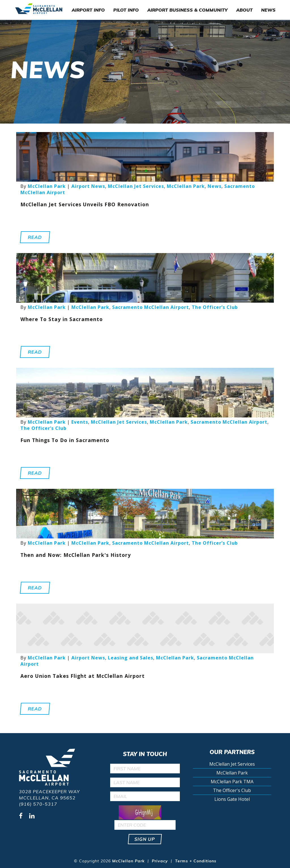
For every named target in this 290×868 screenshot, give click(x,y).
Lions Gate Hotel (232, 799)
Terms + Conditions (196, 861)
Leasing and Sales (131, 658)
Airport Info (88, 10)
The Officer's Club (232, 790)
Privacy (160, 861)
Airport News (88, 186)
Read (35, 237)
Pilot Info (126, 10)
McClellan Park (47, 186)
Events (80, 422)
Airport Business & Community (187, 10)
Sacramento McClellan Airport (151, 307)
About (244, 10)
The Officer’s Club (215, 307)
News (268, 10)
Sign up (145, 839)
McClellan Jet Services (136, 186)
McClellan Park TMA (232, 782)
